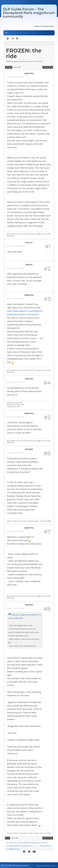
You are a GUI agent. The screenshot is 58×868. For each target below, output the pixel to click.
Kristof (42, 846)
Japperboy (29, 73)
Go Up (8, 838)
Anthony (48, 846)
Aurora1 (29, 242)
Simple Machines (16, 866)
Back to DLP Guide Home (44, 26)
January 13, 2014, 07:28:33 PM (15, 453)
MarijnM (29, 449)
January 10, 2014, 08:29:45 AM (15, 246)
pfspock (29, 265)
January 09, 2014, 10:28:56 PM (15, 77)
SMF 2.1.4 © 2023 (6, 866)
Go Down (9, 67)
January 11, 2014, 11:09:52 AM (15, 298)
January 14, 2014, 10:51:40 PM (15, 608)
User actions (48, 67)
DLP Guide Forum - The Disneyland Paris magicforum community (29, 13)
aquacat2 (29, 379)
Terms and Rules (46, 866)
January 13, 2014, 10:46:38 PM (15, 531)
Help (38, 866)
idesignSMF (26, 866)
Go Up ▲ (54, 866)
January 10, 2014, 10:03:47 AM (15, 268)
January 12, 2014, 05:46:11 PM (15, 417)
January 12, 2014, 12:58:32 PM (15, 382)
